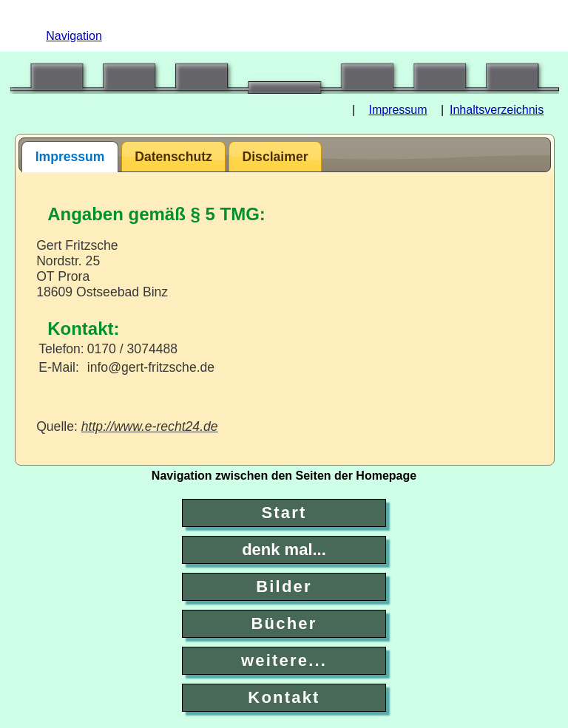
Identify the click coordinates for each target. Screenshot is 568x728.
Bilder (284, 586)
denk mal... (284, 550)
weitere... (284, 660)
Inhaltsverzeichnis (497, 110)
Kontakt (284, 697)
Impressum (398, 110)
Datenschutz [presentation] (173, 157)
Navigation (74, 36)
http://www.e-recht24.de (150, 426)
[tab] (70, 157)
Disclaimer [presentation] (275, 157)
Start (284, 513)
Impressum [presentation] (70, 157)
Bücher (284, 623)
